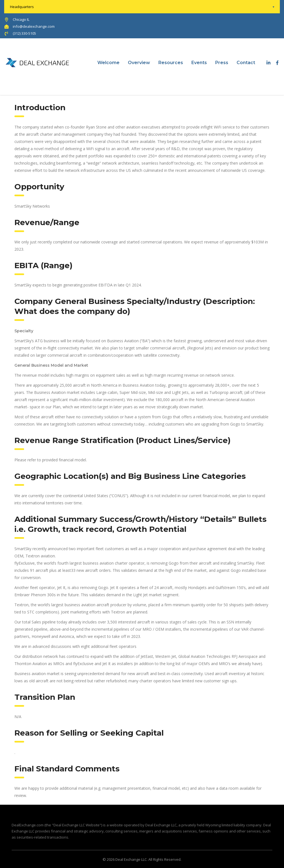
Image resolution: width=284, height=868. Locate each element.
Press (222, 63)
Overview (139, 63)
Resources (171, 63)
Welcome (108, 63)
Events (199, 63)
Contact (246, 63)
